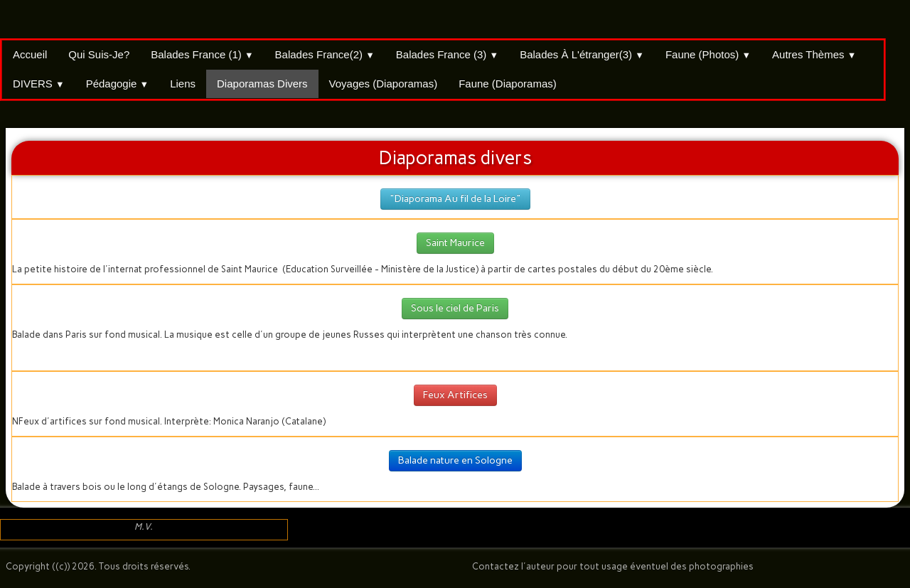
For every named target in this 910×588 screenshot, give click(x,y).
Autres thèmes (814, 54)
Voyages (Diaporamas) (384, 84)
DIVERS (39, 84)
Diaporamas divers (262, 84)
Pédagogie (118, 84)
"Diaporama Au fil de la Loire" (455, 199)
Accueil (30, 54)
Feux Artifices (455, 395)
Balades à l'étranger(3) (582, 54)
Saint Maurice (455, 243)
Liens (183, 84)
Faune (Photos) (708, 54)
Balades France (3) (447, 54)
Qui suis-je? (99, 54)
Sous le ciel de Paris (455, 308)
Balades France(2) (325, 54)
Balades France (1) (202, 54)
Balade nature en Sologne (455, 460)
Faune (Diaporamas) (508, 84)
